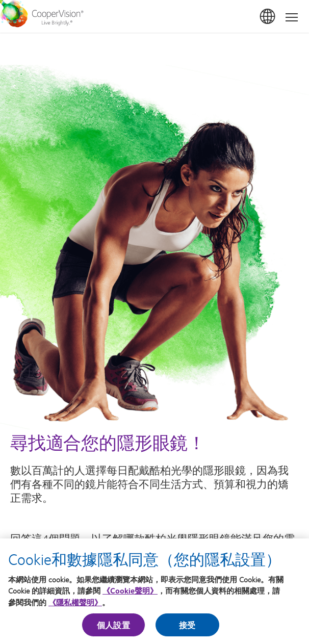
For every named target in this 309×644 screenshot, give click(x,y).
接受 (187, 627)
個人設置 (113, 627)
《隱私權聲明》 (75, 604)
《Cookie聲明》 (130, 593)
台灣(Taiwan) (268, 17)
